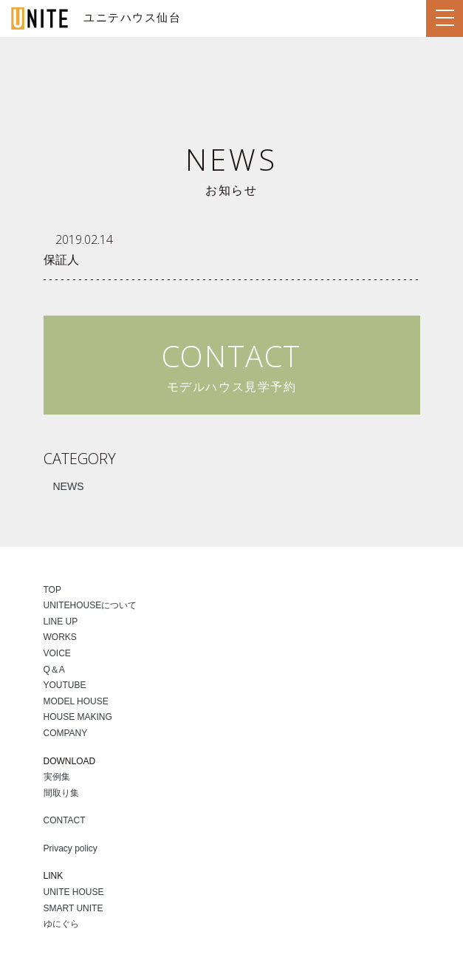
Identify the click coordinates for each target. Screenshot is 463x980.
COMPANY (66, 733)
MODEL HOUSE (76, 701)
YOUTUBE (65, 685)
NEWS (69, 486)
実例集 (57, 777)
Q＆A (54, 670)
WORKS (60, 637)
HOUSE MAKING (78, 717)
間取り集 (61, 793)
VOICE (57, 653)
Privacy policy (71, 848)
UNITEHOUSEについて (90, 605)
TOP (52, 590)
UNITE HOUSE (74, 892)
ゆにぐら (61, 924)
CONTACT (65, 820)
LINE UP (61, 622)
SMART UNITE (73, 908)
